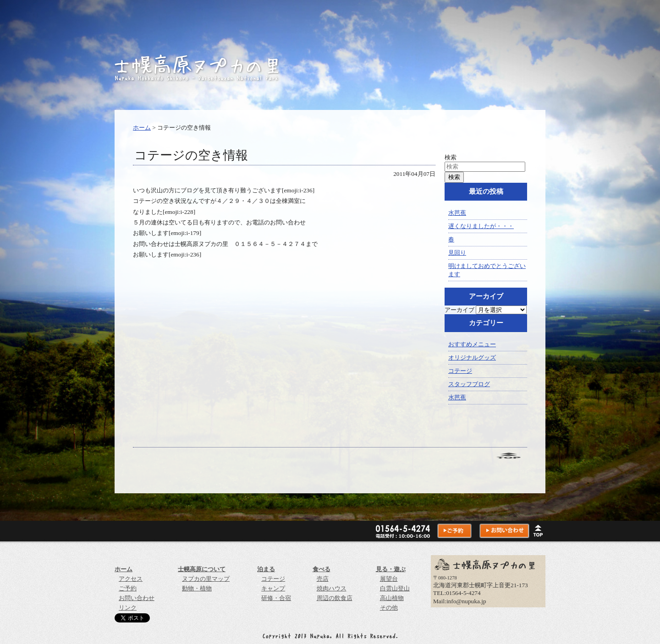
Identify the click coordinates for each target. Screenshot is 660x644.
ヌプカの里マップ (206, 579)
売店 (323, 579)
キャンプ (273, 588)
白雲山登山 (395, 588)
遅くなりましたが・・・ (481, 226)
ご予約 (128, 588)
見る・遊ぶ (391, 569)
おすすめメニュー (472, 344)
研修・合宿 (276, 598)
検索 (451, 157)
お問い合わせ (137, 598)
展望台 (389, 579)
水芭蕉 (457, 213)
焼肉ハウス (332, 588)
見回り (457, 253)
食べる (322, 569)
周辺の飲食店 (335, 598)
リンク (128, 608)
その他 (389, 608)
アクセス (131, 579)
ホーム (142, 128)
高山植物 (392, 598)
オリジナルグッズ (472, 357)
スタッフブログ (469, 384)
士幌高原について (202, 569)
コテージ (460, 371)
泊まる (266, 569)
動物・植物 (197, 588)
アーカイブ (459, 310)
